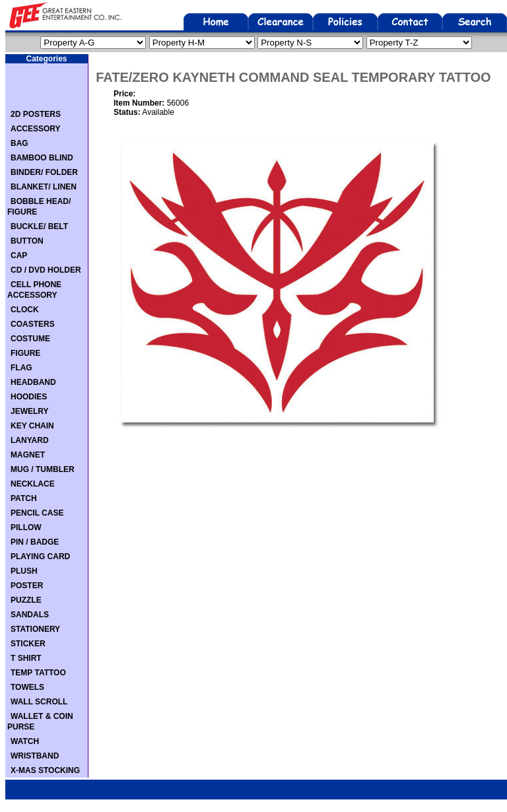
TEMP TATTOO (38, 673)
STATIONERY (35, 629)
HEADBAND (33, 382)
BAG (19, 143)
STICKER (28, 644)
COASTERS (33, 324)
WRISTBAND (35, 756)
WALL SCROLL (39, 702)
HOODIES (29, 397)
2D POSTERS (36, 114)
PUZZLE (26, 600)
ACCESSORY (36, 129)
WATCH (25, 741)
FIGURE (25, 353)
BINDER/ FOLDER (44, 172)
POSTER (27, 586)
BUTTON (27, 241)
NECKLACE (33, 484)
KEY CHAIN (32, 426)
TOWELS (27, 687)
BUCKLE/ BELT (39, 226)
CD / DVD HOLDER (46, 270)
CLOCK (25, 310)
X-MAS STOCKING (45, 770)
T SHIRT (26, 658)
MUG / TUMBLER (43, 469)
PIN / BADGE (35, 542)
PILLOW (26, 527)
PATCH (24, 498)
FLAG (21, 368)
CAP (19, 255)
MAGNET (28, 455)
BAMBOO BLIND (42, 158)
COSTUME (30, 339)
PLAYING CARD (40, 557)
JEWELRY (30, 411)
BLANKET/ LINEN (44, 187)
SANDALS (30, 615)
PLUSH (24, 571)
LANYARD (30, 440)
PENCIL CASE (37, 513)
